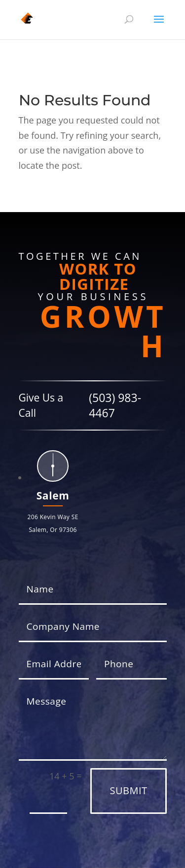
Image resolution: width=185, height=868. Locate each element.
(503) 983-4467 (115, 405)
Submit (128, 790)
